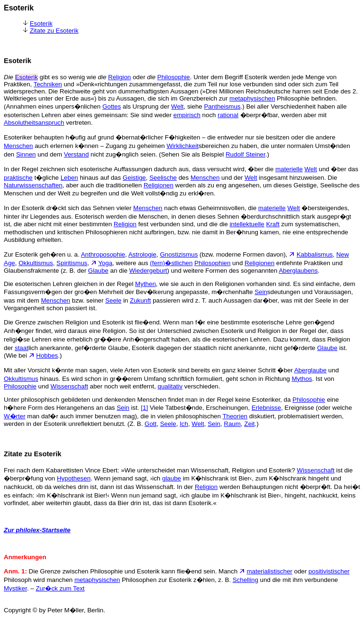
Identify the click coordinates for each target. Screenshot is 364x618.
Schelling (246, 580)
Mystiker (15, 588)
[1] (144, 408)
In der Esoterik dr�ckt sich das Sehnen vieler (68, 208)
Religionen (159, 185)
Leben (69, 178)
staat (22, 348)
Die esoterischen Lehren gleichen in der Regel (69, 284)
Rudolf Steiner (246, 154)
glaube (172, 478)
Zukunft (140, 300)
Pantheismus (222, 106)
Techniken (48, 84)
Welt (177, 106)
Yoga (105, 263)
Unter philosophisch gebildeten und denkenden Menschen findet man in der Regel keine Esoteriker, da (148, 400)
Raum (232, 424)
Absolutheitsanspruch (34, 123)
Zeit (249, 424)
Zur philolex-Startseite (37, 530)
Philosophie (174, 77)
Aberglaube (310, 370)
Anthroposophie (103, 254)
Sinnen (26, 154)
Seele (113, 300)
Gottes (112, 106)
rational (228, 115)
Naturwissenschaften (33, 185)
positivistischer (329, 571)
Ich (184, 424)
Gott (150, 424)
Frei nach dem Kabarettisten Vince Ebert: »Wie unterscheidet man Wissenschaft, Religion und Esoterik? (150, 470)
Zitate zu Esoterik (54, 31)
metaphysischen (252, 98)
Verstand (77, 154)
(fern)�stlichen (171, 263)
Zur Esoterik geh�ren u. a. (42, 254)
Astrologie (142, 254)
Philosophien (212, 263)
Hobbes (47, 355)
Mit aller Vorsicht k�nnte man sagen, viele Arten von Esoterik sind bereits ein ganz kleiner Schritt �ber (149, 370)
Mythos (302, 379)
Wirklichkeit (182, 146)
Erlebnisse (266, 408)
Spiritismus (72, 263)
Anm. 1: (15, 571)
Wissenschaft (69, 386)
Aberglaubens (298, 271)
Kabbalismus (315, 254)
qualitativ (170, 386)
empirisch (187, 115)
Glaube (98, 271)
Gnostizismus (179, 254)
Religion (119, 77)
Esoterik (41, 23)
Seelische (163, 178)
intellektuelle (247, 224)
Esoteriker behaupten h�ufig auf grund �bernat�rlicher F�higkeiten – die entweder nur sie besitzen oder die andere (170, 137)
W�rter (15, 416)
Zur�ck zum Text (60, 588)
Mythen (146, 284)
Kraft (273, 224)
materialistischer (269, 571)
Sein (261, 292)
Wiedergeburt (148, 271)
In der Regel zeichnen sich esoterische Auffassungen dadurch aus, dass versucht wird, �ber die (140, 169)
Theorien (235, 416)
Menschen (18, 146)
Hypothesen (74, 478)
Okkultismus (36, 263)
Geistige (134, 178)
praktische (18, 178)
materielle (289, 169)
